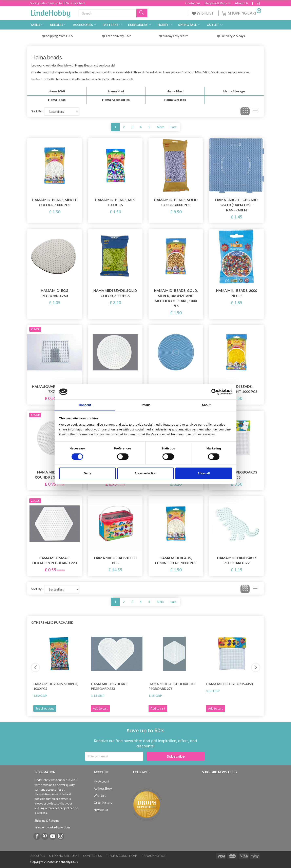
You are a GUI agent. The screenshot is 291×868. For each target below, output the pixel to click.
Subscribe (176, 756)
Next (160, 127)
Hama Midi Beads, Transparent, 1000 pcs (237, 389)
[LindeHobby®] (51, 12)
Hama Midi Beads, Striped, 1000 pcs (56, 686)
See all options (45, 708)
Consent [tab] (85, 405)
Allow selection (145, 473)
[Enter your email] (114, 756)
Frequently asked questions (52, 827)
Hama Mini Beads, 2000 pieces (237, 293)
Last (173, 127)
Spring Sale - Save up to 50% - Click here (58, 3)
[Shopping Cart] (241, 13)
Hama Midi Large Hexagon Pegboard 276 (172, 686)
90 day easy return (176, 36)
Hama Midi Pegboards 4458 (236, 475)
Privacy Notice (153, 856)
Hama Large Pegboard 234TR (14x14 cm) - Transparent (236, 205)
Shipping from (56, 36)
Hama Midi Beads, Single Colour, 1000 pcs (55, 202)
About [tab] (206, 405)
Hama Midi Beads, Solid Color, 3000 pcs (115, 293)
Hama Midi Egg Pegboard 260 (55, 293)
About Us (241, 3)
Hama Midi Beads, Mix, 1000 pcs (115, 202)
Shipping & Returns (218, 3)
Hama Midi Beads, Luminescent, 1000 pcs (176, 560)
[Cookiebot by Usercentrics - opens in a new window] (214, 392)
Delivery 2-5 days (233, 36)
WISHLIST (203, 13)
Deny (87, 473)
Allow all (204, 473)
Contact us (193, 3)
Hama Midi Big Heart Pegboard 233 (109, 686)
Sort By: (37, 111)
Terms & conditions (122, 856)
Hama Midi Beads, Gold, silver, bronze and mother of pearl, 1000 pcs (176, 298)
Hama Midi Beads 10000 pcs (115, 560)
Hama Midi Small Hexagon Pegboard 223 (55, 560)
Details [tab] (145, 405)
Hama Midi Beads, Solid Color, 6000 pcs (176, 202)
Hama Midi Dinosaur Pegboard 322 (236, 560)
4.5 (70, 36)
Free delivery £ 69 (118, 36)
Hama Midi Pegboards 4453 (229, 684)
